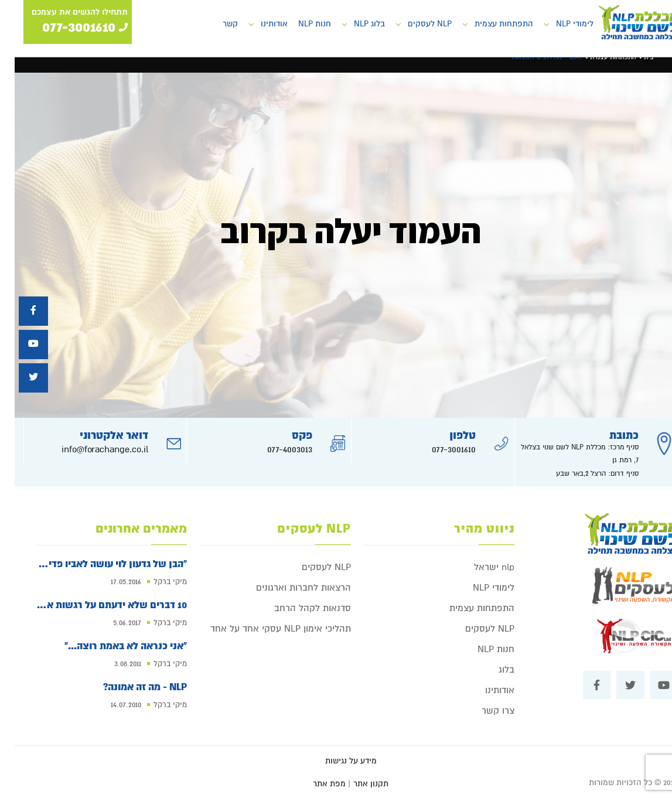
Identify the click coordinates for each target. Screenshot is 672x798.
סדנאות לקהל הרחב (298, 608)
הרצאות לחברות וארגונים (289, 588)
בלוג (492, 670)
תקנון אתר (356, 784)
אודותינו (260, 24)
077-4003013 (275, 449)
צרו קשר (483, 711)
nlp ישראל (480, 567)
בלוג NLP (355, 24)
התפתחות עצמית (489, 24)
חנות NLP (300, 24)
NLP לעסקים (415, 24)
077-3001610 (439, 449)
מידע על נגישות (336, 761)
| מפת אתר (317, 784)
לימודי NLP (560, 24)
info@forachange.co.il (90, 449)
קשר (216, 24)
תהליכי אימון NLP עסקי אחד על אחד (266, 629)
